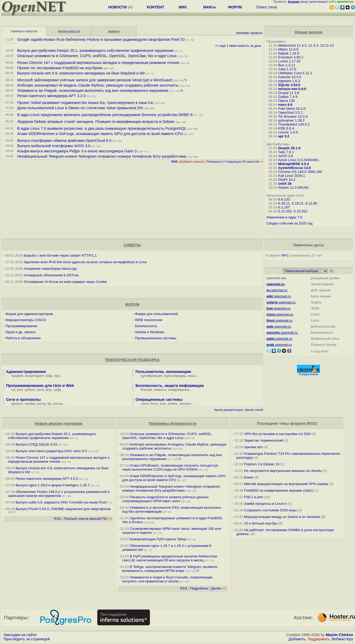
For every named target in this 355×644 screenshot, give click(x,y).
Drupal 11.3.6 (289, 93)
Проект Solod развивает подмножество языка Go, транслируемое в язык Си (85, 103)
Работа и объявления (23, 338)
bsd (163, 404)
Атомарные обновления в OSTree (51, 275)
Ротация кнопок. (309, 374)
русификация (151, 376)
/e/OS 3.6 (286, 156)
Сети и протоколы (23, 400)
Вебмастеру (343, 639)
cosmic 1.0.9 (288, 132)
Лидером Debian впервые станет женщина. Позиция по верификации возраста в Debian (96, 122)
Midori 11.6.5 (288, 49)
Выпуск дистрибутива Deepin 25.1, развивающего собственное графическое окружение (95, 51)
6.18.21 (298, 203)
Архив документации (229, 410)
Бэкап (249, 477)
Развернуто (215, 162)
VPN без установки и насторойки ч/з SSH (277, 434)
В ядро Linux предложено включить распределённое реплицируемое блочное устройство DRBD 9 (105, 115)
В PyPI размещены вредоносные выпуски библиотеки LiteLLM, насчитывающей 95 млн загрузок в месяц (169, 558)
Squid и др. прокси (21, 332)
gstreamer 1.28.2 (291, 120)
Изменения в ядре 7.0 (284, 217)
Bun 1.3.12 (287, 65)
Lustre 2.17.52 (289, 61)
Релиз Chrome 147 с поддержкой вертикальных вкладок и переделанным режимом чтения (98, 63)
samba (30, 404)
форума (298, 423)
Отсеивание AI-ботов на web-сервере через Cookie (65, 282)
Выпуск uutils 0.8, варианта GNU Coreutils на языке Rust (61, 502)
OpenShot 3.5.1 (290, 113)
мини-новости (69, 31)
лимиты (160, 390)
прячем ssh (253, 447)
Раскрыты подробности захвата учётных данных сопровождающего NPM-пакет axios (165, 499)
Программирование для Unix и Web (40, 386)
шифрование (179, 390)
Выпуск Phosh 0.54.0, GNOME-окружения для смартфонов (63, 509)
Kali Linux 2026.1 (292, 176)
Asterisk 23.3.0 (290, 77)
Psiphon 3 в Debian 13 (262, 464)
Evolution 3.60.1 (291, 57)
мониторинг (34, 376)
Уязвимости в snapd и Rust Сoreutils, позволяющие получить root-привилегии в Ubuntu (167, 579)
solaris (173, 404)
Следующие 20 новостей (244, 162)
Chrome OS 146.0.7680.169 (300, 172)
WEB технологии (148, 320)
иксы (192, 376)
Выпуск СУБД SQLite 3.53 (36, 444)
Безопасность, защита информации (170, 386)
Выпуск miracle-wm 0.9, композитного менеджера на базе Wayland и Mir (81, 73)
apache (17, 404)
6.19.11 (284, 203)
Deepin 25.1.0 (289, 148)
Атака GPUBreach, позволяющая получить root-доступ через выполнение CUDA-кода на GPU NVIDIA (170, 467)
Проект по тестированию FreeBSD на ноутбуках (60, 68)
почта (58, 404)
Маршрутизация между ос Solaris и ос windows (282, 517)
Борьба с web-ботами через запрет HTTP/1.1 (60, 255)
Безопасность (146, 326)
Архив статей (254, 410)
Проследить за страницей (27, 639)
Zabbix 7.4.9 (288, 97)
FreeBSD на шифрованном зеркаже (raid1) (279, 490)
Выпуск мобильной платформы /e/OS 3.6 (54, 146)
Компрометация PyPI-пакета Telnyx (158, 539)
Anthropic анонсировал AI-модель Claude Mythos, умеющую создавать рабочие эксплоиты (98, 85)
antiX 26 (285, 184)
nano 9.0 (285, 105)
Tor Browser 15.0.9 (293, 116)
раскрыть (257, 33)
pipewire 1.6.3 (289, 81)
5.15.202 (285, 211)
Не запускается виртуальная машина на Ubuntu (283, 471)
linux (154, 404)
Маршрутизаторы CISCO (26, 320)
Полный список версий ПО (88, 519)
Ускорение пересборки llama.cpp (50, 269)
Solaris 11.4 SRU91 (294, 188)
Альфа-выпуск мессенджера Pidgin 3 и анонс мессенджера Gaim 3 (77, 151)
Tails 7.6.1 (286, 152)
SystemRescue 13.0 (295, 168)
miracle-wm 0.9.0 (292, 89)
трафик (17, 376)
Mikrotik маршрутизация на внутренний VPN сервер (286, 484)
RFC (285, 255)
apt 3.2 (284, 136)
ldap (49, 376)
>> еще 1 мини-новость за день (238, 46)
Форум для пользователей (156, 314)
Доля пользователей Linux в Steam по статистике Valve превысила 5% (80, 108)
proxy (42, 404)
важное (114, 31)
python (30, 390)
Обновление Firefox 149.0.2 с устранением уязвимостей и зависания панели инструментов (59, 494)
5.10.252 (301, 211)
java (40, 390)
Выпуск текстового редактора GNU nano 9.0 (51, 451)
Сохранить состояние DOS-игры (270, 510)
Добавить (297, 639)
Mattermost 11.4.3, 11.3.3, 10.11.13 (306, 45)
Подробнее (199, 588)
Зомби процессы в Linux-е (265, 504)
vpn (57, 376)
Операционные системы (159, 400)
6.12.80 (311, 203)
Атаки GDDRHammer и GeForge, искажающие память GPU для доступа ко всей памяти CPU (100, 134)
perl (20, 390)
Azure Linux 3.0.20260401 (298, 160)
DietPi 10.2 (287, 180)
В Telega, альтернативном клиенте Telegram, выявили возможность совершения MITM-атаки (170, 569)
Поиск (262, 7)
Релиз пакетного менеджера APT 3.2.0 (52, 96)
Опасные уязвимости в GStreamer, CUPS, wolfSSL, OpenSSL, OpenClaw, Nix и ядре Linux (97, 56)
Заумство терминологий (264, 440)
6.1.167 (284, 207)
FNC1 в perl (253, 497)
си (13, 390)
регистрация (318, 2)
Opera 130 (286, 101)
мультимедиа (175, 376)
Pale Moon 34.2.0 (292, 109)
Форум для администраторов (29, 314)
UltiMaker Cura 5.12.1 (295, 73)
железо (185, 404)
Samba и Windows (149, 332)
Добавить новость (192, 162)
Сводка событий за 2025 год (289, 223)
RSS (57, 519)
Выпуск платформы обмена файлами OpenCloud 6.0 (65, 141)
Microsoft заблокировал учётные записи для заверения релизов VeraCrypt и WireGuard (95, 80)
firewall (146, 390)
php (48, 390)
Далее (219, 588)
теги (272, 7)
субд (57, 390)
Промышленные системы (156, 338)
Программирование (21, 326)
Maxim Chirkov (339, 635)
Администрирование (26, 372)
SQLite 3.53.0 (289, 85)
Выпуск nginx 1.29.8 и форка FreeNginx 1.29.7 (52, 485)
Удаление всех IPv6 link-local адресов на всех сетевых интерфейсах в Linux (85, 262)
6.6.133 (284, 199)
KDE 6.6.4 (286, 128)
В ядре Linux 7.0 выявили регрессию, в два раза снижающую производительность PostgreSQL (102, 128)
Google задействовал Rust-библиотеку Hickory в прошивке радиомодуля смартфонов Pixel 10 (101, 39)
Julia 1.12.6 (287, 69)
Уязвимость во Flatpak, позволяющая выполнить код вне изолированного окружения (93, 91)
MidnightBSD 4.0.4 (294, 164)
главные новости (24, 31)
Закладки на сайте (20, 635)
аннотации (242, 33)
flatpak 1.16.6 (289, 53)
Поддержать (319, 639)
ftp (50, 404)
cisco (145, 404)
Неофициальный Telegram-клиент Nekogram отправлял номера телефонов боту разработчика (102, 156)
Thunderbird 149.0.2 (294, 124)
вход (304, 2)
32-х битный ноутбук (261, 523)
